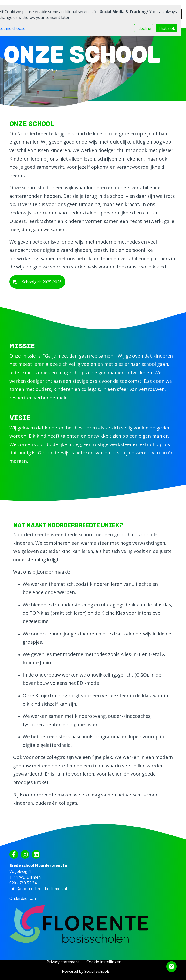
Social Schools (97, 971)
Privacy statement (63, 962)
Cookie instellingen (104, 962)
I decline (144, 28)
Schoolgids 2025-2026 (37, 282)
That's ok (167, 28)
